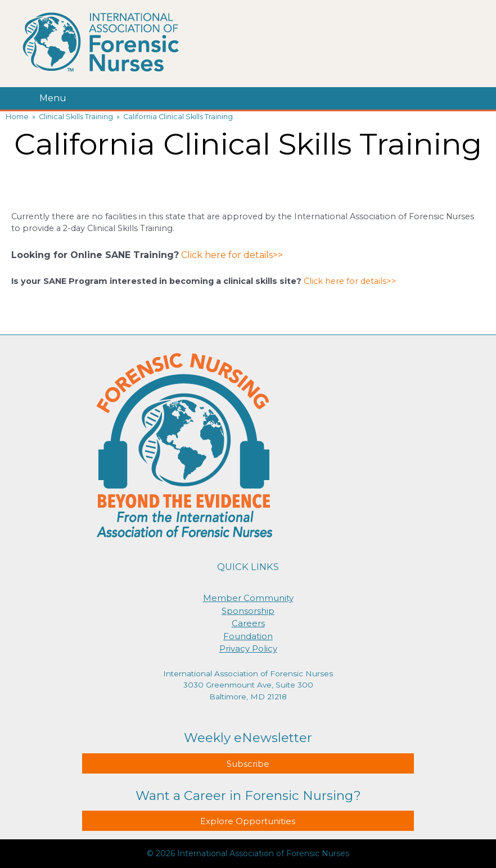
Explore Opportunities (248, 821)
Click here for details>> (232, 255)
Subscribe (248, 764)
